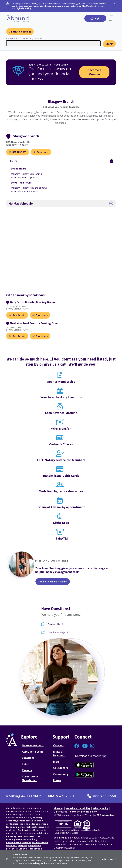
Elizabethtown (40, 842)
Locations (28, 758)
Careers (27, 770)
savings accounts (26, 821)
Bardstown (35, 836)
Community (61, 774)
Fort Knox (11, 846)
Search (109, 44)
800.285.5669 (102, 796)
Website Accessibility (78, 808)
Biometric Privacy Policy (83, 812)
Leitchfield (12, 849)
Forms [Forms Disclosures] (57, 780)
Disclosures (60, 812)
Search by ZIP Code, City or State (24, 38)
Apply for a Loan (32, 752)
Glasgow (22, 846)
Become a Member (94, 72)
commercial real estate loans (28, 827)
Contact (58, 745)
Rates (26, 764)
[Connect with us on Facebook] (77, 747)
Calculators (61, 768)
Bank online (24, 830)
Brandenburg (30, 839)
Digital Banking (24, 8)
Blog (56, 762)
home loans (32, 824)
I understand (107, 859)
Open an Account (33, 745)
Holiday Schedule (21, 203)
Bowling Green (14, 839)
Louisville (23, 849)
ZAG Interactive (105, 815)
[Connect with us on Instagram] (93, 747)
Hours (13, 161)
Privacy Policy (40, 863)
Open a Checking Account (53, 582)
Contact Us (54, 627)
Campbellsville (14, 842)
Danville (27, 842)
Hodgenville (34, 846)
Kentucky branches (16, 836)
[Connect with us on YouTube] (85, 747)
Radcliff (34, 849)
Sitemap (59, 808)
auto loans (19, 824)
